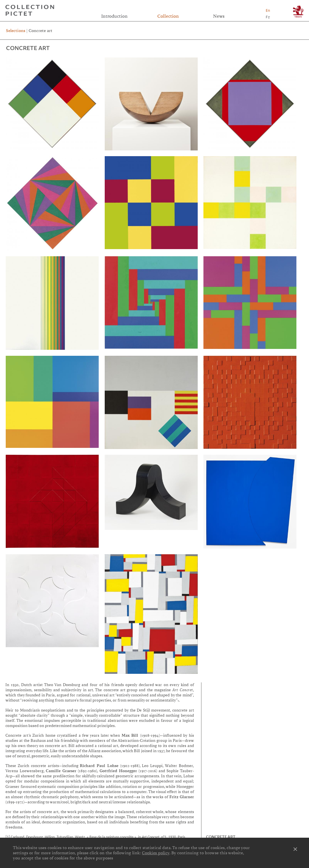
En (268, 10)
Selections (16, 31)
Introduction (114, 16)
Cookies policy (156, 853)
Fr (268, 17)
